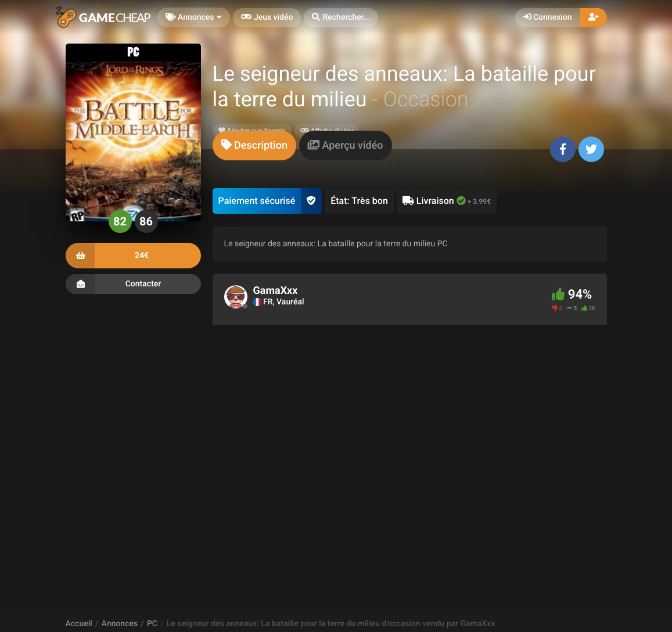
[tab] (254, 146)
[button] (341, 18)
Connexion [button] (548, 17)
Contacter (133, 284)
